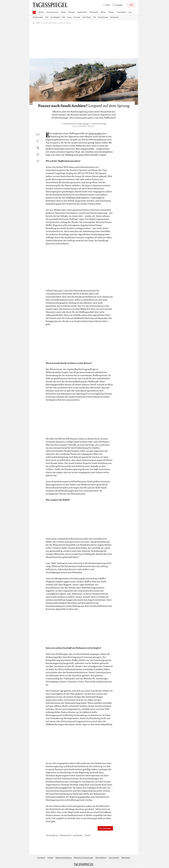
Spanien (88, 835)
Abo (131, 5)
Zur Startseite (105, 828)
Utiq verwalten (114, 858)
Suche (106, 5)
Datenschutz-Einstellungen (84, 858)
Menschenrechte (66, 835)
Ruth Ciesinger (84, 124)
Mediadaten (126, 858)
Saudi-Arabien (95, 134)
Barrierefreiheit (101, 858)
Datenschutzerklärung (63, 858)
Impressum (41, 858)
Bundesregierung (52, 835)
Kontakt (50, 858)
